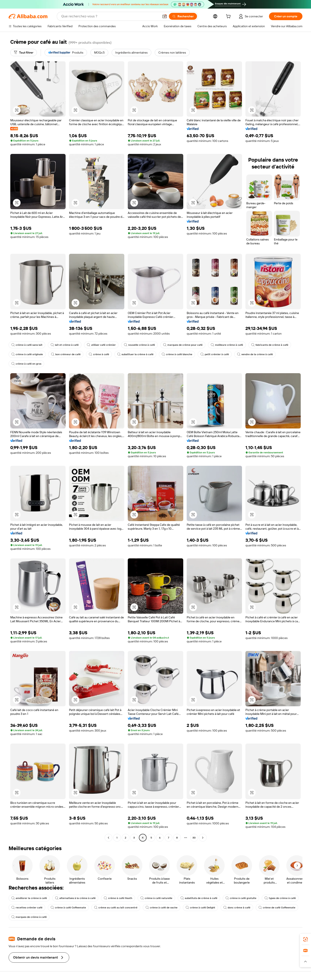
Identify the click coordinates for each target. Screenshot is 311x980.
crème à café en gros (26, 364)
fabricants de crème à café (270, 345)
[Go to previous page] (108, 838)
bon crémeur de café (66, 354)
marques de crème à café (29, 917)
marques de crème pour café (183, 345)
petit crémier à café (215, 354)
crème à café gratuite (241, 898)
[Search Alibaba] (110, 16)
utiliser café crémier (101, 345)
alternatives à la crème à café (75, 898)
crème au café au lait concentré (116, 908)
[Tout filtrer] (24, 53)
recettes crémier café (27, 908)
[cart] (229, 17)
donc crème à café (237, 908)
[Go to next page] (203, 838)
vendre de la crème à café (255, 354)
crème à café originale (27, 354)
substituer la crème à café (135, 354)
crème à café (99, 354)
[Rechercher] (183, 16)
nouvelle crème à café (139, 345)
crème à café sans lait (27, 345)
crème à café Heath (118, 898)
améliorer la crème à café (29, 898)
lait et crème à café (65, 345)
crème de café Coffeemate (277, 908)
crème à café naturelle (156, 898)
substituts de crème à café (199, 898)
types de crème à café (280, 898)
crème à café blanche (177, 354)
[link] (305, 939)
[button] (165, 16)
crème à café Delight (200, 908)
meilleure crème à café (227, 345)
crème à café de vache (162, 908)
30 (194, 838)
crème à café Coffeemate (68, 908)
